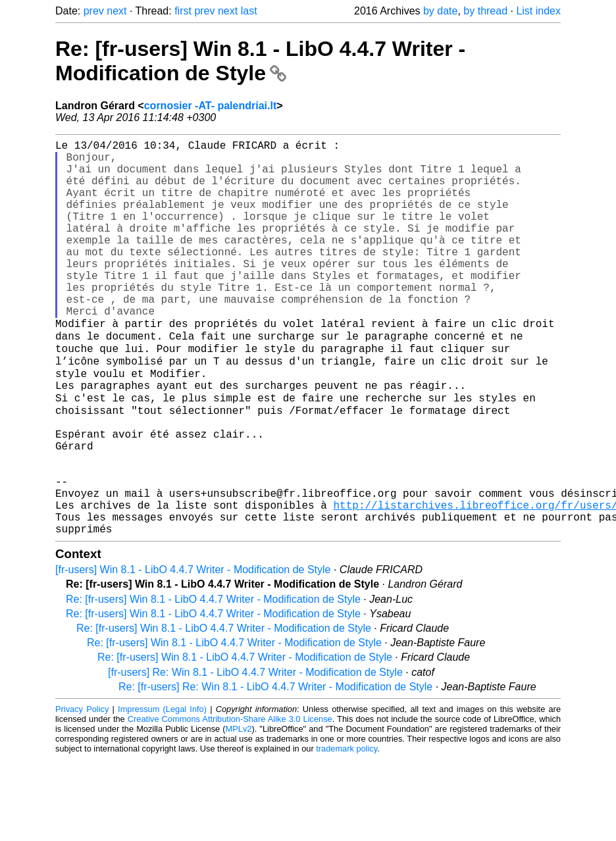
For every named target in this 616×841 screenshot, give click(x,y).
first (183, 11)
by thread (485, 11)
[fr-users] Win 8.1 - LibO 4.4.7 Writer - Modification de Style (193, 652)
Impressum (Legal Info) (162, 791)
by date (440, 11)
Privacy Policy (82, 791)
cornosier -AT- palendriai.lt (211, 106)
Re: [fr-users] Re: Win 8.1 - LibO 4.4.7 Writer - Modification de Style (275, 769)
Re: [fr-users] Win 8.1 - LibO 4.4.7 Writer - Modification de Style (260, 61)
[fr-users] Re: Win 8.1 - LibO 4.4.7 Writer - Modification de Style (255, 754)
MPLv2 (239, 811)
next (116, 11)
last (249, 11)
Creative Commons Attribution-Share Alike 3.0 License (230, 801)
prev (94, 11)
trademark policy (346, 831)
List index (538, 11)
